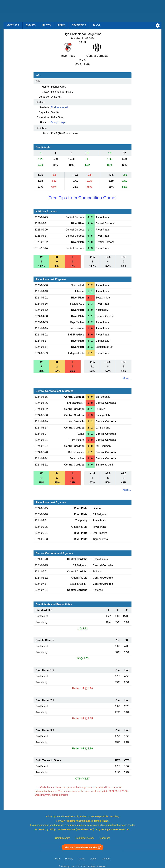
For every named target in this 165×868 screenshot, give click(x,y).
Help (57, 859)
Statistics (79, 25)
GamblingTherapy (85, 838)
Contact (106, 859)
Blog (97, 25)
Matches (13, 25)
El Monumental (59, 107)
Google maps (58, 123)
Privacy (69, 859)
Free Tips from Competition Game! (82, 198)
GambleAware (63, 838)
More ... (127, 378)
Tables (31, 25)
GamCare (105, 838)
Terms (82, 859)
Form (61, 25)
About (93, 859)
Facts (47, 25)
